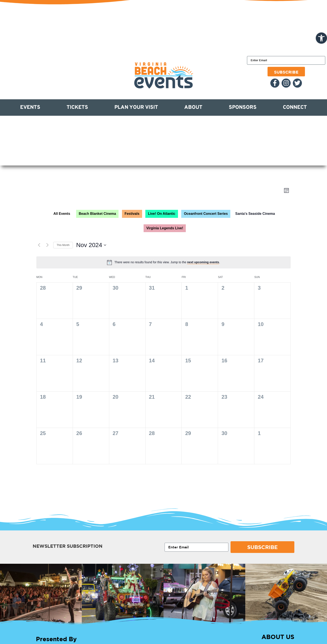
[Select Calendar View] (286, 190)
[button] (321, 38)
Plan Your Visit (136, 108)
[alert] (167, 262)
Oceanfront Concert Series (206, 214)
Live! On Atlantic (162, 214)
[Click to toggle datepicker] (91, 245)
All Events (62, 214)
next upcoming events (203, 262)
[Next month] (47, 245)
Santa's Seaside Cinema (255, 214)
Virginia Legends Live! (165, 228)
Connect (295, 108)
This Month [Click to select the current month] (63, 245)
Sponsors (243, 108)
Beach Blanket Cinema (97, 214)
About (193, 108)
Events (30, 108)
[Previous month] (39, 245)
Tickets (77, 108)
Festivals (132, 214)
